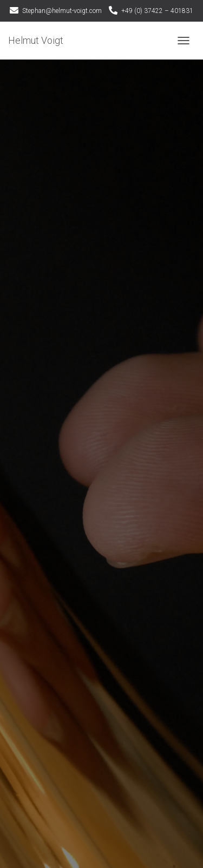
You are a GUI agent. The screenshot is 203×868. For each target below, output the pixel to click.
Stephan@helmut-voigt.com (62, 11)
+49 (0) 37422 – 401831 (157, 11)
